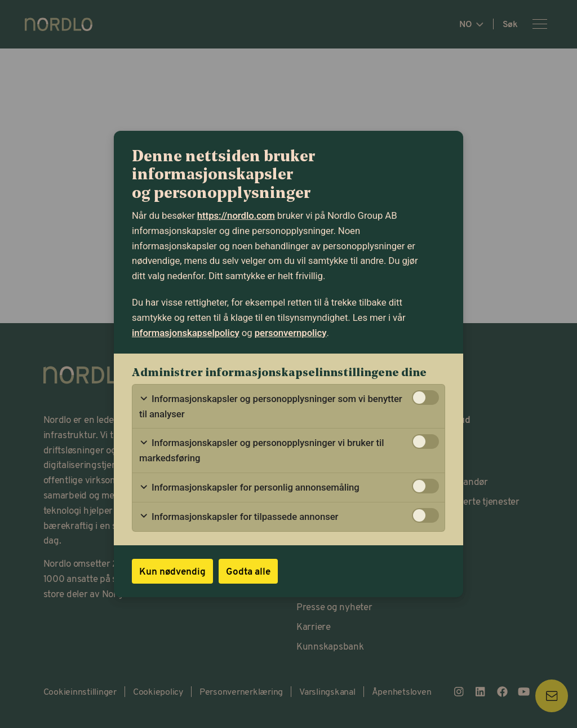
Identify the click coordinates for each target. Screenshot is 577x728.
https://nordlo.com (236, 215)
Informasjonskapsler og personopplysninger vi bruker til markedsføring (261, 450)
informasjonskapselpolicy (186, 333)
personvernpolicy (291, 333)
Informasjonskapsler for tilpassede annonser (239, 517)
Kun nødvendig (172, 571)
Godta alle (248, 571)
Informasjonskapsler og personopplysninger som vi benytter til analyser (271, 406)
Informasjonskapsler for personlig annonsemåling (249, 487)
